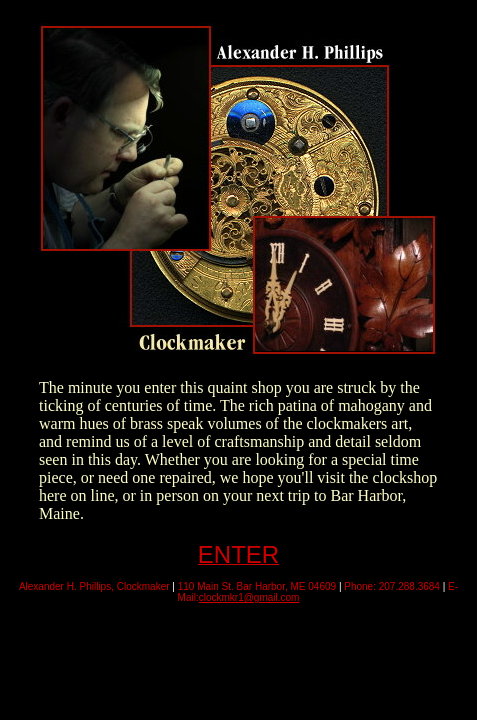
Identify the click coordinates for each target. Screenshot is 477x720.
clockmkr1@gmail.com (249, 597)
